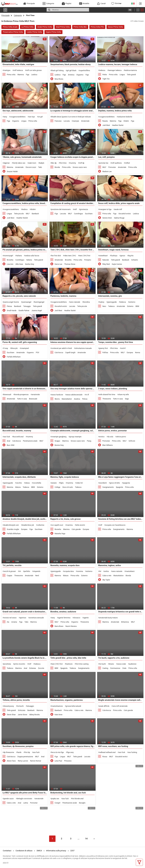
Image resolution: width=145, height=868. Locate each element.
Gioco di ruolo (68, 487)
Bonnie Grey (59, 445)
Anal (8, 441)
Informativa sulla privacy (56, 851)
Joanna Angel (37, 311)
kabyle (42, 163)
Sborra (57, 399)
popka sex (55, 799)
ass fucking (133, 752)
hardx (19, 752)
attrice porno (121, 437)
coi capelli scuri (57, 525)
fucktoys (114, 256)
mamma (70, 483)
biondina (87, 302)
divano (112, 664)
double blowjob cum (11, 525)
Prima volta (11, 75)
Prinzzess (68, 761)
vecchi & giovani (10, 571)
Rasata (105, 121)
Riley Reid (106, 264)
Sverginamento (108, 487)
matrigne (7, 70)
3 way (6, 348)
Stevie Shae (11, 715)
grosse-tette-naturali (73, 706)
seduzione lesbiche (125, 117)
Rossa (105, 757)
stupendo (37, 571)
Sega (127, 399)
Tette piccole (19, 214)
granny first (104, 348)
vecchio (19, 483)
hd (100, 571)
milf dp (82, 163)
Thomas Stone (70, 264)
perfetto (27, 571)
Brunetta (10, 260)
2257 (72, 851)
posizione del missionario (61, 209)
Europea (130, 353)
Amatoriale (85, 121)
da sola (110, 437)
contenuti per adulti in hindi (62, 348)
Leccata (67, 121)
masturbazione (57, 706)
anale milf (118, 209)
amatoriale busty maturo (109, 618)
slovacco (77, 618)
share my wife (124, 395)
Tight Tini (106, 79)
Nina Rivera (59, 79)
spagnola (126, 483)
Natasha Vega (60, 534)
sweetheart (104, 256)
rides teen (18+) (70, 256)
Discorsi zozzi (31, 167)
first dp (27, 752)
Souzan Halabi (12, 172)
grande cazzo (9, 799)
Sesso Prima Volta (115, 27)
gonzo (123, 256)
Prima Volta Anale (10, 27)
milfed (127, 163)
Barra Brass (59, 626)
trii (20, 571)
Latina (26, 803)
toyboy (102, 302)
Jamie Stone (22, 715)
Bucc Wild (11, 445)
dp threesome (9, 752)
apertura (23, 618)
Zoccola (41, 668)
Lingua (122, 75)
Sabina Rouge (119, 218)
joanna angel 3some (11, 302)
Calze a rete (107, 576)
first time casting (82, 664)
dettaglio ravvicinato (24, 799)
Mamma (21, 75)
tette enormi (80, 525)
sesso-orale (121, 664)
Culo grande (76, 529)
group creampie (75, 437)
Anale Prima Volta (45, 27)
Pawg (89, 441)
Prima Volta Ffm (97, 27)
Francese (58, 121)
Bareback (35, 214)
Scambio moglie (13, 529)
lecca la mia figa (58, 752)
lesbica (25, 209)
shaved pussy (9, 706)
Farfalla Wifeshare (14, 357)
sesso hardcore (57, 395)
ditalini (33, 209)
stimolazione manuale (83, 348)
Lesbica (34, 75)
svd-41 (123, 348)
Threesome (107, 399)
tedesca (102, 70)
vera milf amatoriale (120, 706)
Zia (8, 622)
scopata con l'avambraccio (115, 525)
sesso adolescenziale (74, 395)
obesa (27, 483)
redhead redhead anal (107, 752)
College (57, 487)
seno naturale (75, 302)
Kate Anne (59, 715)
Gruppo (57, 441)
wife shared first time (107, 395)
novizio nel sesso (10, 618)
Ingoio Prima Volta (53, 32)
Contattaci (7, 851)
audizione (133, 664)
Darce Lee (58, 264)
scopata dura (69, 571)
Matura (18, 487)
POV (37, 353)
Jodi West (106, 125)
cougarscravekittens (18, 117)
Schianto (135, 260)
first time (63, 163)
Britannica (125, 622)
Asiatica (77, 399)
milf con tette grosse (34, 70)
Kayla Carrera (117, 264)
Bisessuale (33, 399)
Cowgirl (57, 803)
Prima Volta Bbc (80, 27)
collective (41, 525)
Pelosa (9, 306)
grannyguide (112, 302)
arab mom (32, 163)
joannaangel (27, 302)
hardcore (69, 664)
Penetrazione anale (30, 441)
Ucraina (14, 622)
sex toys (32, 117)
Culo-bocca (59, 353)
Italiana (29, 260)
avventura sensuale (37, 618)
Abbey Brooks (35, 715)
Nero (104, 306)
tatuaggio (30, 706)
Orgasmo (80, 75)
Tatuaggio (27, 306)
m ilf (87, 395)
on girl (40, 117)
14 (86, 839)
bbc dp (54, 163)
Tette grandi (131, 75)
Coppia (9, 576)
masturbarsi (130, 571)
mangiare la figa (105, 209)
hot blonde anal (78, 799)
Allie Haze (19, 264)
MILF (104, 167)
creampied (25, 348)
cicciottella (37, 483)
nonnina (80, 571)
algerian (7, 163)
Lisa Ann (10, 264)
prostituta (7, 664)
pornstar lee (104, 163)
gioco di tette (115, 483)
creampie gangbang (59, 437)
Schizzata (22, 710)
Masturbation (67, 399)
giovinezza (84, 209)
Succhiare (89, 214)
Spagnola (119, 487)
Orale (124, 668)
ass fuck (7, 437)
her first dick (56, 256)
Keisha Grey (30, 264)
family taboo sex (19, 163)
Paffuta (105, 353)
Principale (5, 15)
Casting (105, 668)
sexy (5, 117)
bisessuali (7, 395)
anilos (107, 571)
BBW (137, 306)
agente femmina (64, 618)
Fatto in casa (22, 399)
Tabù (40, 167)
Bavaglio (82, 803)
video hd (79, 483)
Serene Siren (107, 218)
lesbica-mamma (131, 70)
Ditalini (126, 121)
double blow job (28, 525)
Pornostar (112, 167)
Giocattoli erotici (125, 214)
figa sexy (70, 752)
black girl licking (57, 71)
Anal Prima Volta (63, 27)
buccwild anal (18, 437)
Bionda (57, 167)
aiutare (54, 483)
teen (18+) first (85, 256)
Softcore (132, 441)
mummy (73, 163)
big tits (131, 256)
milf (75, 209)
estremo (132, 302)
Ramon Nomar (36, 761)
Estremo (130, 306)
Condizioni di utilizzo (24, 851)
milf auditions (117, 163)
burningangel (39, 302)
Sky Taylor (106, 580)
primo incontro (20, 664)
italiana (19, 256)
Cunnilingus (79, 214)
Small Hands (12, 311)
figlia (62, 483)
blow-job (14, 348)
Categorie (18, 15)
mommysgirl (8, 256)
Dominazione (115, 668)
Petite (105, 75)
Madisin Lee (107, 172)
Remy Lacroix (23, 761)
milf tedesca (18, 70)
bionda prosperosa (21, 395)
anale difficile (104, 706)
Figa (28, 75)
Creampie (75, 121)
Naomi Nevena (71, 626)
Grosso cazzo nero (80, 167)
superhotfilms (85, 71)
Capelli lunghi (70, 353)
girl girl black (72, 71)
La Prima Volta (27, 27)
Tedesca (111, 306)
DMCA (39, 851)
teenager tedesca (115, 70)
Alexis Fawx (11, 761)
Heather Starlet (118, 125)
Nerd (37, 576)
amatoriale (36, 395)
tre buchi (103, 664)
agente (86, 618)
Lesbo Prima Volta (34, 32)
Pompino (88, 260)
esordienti (103, 483)
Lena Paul (58, 761)
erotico (102, 437)
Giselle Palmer (24, 311)
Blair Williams (107, 445)
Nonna (138, 353)
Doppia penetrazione (25, 757)
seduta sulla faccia (32, 256)
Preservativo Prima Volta (13, 32)
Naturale (106, 260)
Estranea (33, 668)
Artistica (71, 75)
